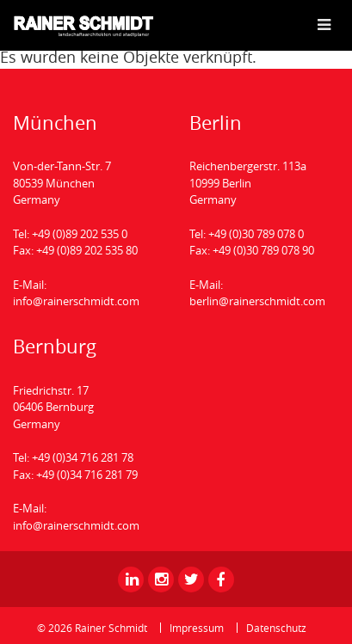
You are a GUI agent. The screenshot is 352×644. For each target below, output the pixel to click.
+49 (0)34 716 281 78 (83, 457)
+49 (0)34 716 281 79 (87, 475)
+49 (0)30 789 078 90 (263, 250)
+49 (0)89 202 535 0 (80, 234)
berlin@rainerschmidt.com (257, 301)
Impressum (197, 628)
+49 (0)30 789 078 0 (256, 234)
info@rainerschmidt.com (76, 301)
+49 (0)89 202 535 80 (87, 250)
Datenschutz (276, 628)
